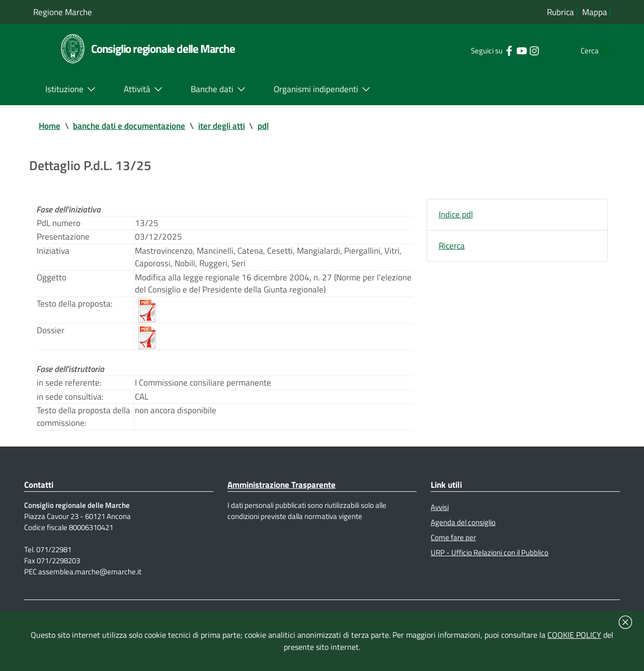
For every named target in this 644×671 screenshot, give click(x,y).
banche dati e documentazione (134, 127)
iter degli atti (230, 127)
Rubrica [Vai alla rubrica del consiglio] (559, 12)
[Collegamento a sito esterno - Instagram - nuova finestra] (513, 50)
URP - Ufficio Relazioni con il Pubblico (495, 585)
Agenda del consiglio (465, 553)
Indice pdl (457, 219)
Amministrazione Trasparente (286, 512)
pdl (273, 127)
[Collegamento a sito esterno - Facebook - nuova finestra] (488, 50)
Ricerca (453, 252)
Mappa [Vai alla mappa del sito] (594, 12)
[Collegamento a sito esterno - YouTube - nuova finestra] (500, 50)
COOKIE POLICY (574, 635)
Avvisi (441, 536)
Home (50, 127)
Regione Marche (64, 12)
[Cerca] (599, 51)
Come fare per (455, 569)
